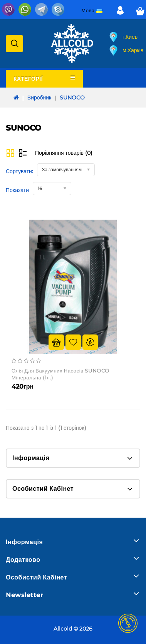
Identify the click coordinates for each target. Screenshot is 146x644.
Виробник (39, 98)
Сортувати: (19, 171)
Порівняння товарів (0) (64, 153)
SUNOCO (72, 98)
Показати (17, 190)
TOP (128, 623)
